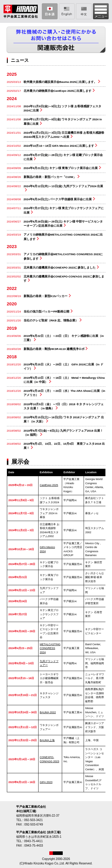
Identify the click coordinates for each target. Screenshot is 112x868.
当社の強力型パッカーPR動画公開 (46, 311)
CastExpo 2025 (49, 485)
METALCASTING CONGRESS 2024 (50, 648)
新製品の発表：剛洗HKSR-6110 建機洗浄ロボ (54, 349)
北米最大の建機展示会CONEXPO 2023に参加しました (60, 267)
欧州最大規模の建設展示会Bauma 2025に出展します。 (60, 82)
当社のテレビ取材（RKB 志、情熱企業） (51, 320)
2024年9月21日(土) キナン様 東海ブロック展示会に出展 (61, 168)
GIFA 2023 (46, 782)
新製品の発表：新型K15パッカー (46, 296)
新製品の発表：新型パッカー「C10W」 (50, 177)
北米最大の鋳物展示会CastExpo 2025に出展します (58, 91)
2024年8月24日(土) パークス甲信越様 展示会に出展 (58, 199)
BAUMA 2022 (48, 712)
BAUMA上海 (47, 740)
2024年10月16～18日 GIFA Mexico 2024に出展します (59, 146)
